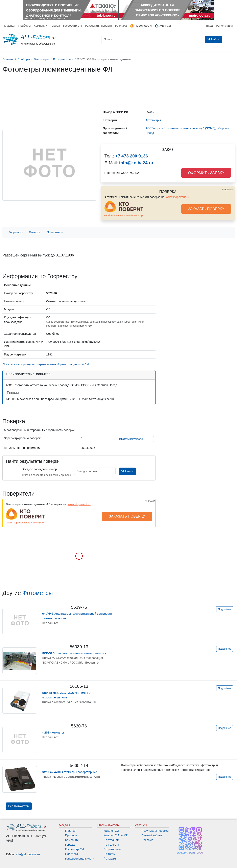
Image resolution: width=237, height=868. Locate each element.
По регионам (112, 849)
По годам (110, 859)
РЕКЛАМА (227, 190)
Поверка (35, 232)
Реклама (121, 26)
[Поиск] (151, 39)
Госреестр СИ (73, 26)
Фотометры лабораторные (69, 772)
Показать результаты (130, 439)
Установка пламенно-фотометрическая (74, 653)
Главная (10, 26)
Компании (41, 26)
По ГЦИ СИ (111, 845)
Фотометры (38, 593)
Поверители (55, 232)
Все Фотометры (19, 806)
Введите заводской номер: (40, 469)
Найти (127, 471)
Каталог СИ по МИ (116, 835)
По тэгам (109, 854)
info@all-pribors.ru (28, 854)
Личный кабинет (152, 835)
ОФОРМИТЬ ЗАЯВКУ (206, 173)
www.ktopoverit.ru (178, 197)
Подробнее (225, 609)
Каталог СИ (111, 831)
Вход (209, 26)
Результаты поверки (98, 26)
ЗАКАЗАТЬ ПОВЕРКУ (206, 209)
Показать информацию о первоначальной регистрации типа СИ (46, 364)
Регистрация (224, 26)
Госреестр (16, 232)
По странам (111, 840)
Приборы (25, 26)
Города (55, 26)
